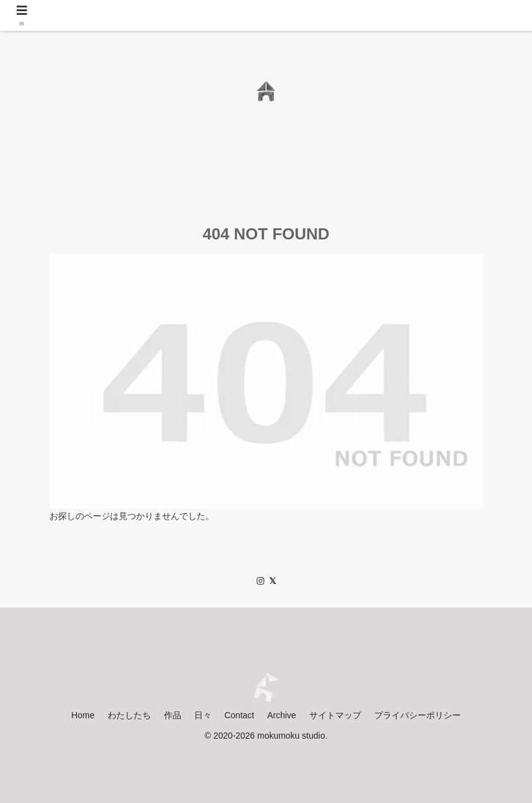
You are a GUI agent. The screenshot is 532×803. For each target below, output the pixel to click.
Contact (239, 715)
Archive (282, 715)
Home (83, 715)
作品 (173, 715)
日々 (203, 715)
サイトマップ (335, 715)
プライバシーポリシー (418, 715)
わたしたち (129, 715)
